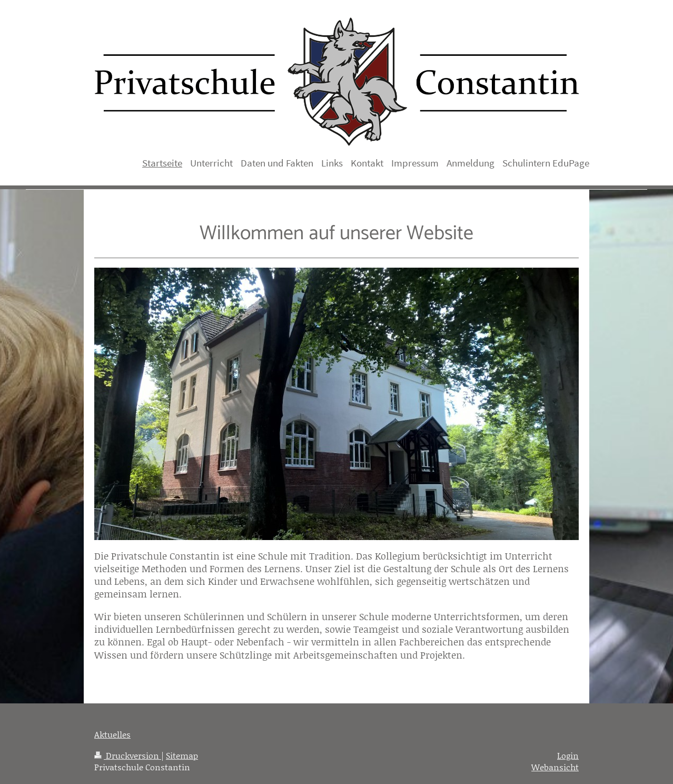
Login (568, 755)
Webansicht (555, 767)
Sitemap (182, 755)
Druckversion (128, 755)
